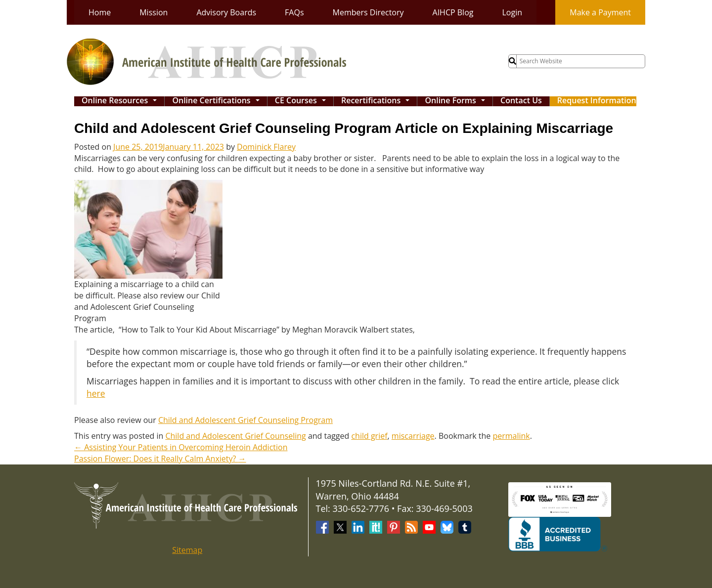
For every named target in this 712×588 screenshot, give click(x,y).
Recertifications (378, 101)
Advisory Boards (226, 12)
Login (512, 12)
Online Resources (122, 101)
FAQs (294, 12)
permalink (511, 436)
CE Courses (303, 101)
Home (100, 12)
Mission (154, 12)
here (96, 393)
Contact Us (521, 101)
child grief (369, 436)
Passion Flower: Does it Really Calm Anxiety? (160, 459)
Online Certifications (218, 101)
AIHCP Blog (453, 12)
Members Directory (368, 12)
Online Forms (457, 101)
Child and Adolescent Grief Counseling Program (245, 420)
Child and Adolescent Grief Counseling (235, 436)
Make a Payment (600, 12)
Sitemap (187, 550)
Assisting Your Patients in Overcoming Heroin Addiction (181, 447)
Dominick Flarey (266, 147)
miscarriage (413, 436)
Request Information (597, 101)
